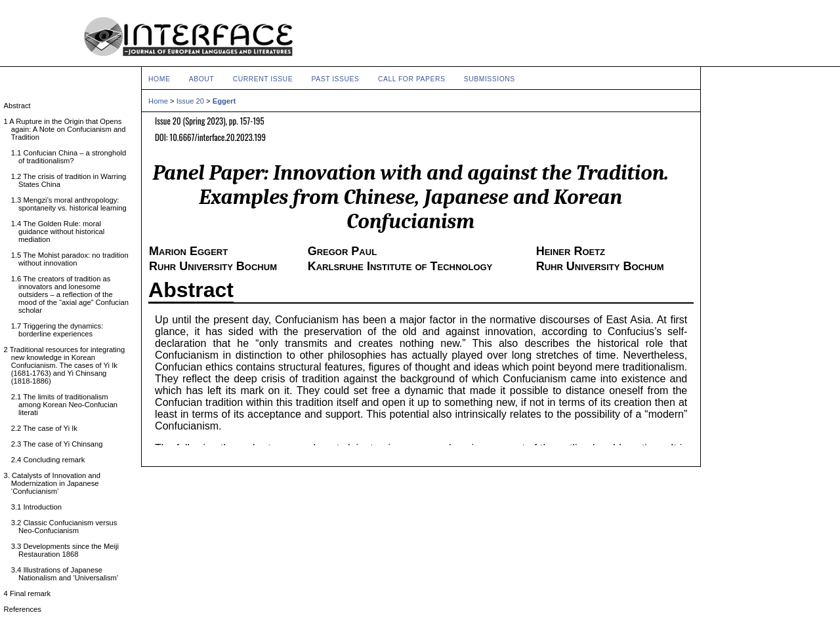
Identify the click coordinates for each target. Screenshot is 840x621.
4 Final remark (31, 593)
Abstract (191, 290)
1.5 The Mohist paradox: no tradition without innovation (73, 259)
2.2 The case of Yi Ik (48, 428)
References (26, 609)
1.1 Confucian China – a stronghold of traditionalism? (72, 157)
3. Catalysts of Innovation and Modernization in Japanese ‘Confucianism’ (56, 483)
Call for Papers (412, 79)
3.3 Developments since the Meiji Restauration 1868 (69, 550)
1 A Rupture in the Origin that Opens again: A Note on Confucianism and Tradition (69, 129)
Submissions (490, 79)
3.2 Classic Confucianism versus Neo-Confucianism (68, 527)
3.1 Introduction (40, 507)
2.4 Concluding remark (52, 460)
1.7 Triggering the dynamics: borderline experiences (61, 330)
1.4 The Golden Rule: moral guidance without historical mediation (61, 231)
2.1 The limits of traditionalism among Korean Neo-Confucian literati (68, 405)
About (201, 79)
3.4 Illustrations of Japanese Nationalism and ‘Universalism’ (68, 574)
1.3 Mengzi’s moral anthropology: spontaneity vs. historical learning (73, 204)
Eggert (224, 101)
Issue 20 (190, 101)
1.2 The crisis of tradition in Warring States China (72, 180)
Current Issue (263, 79)
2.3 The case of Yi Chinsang (61, 444)
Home (159, 79)
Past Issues (336, 79)
